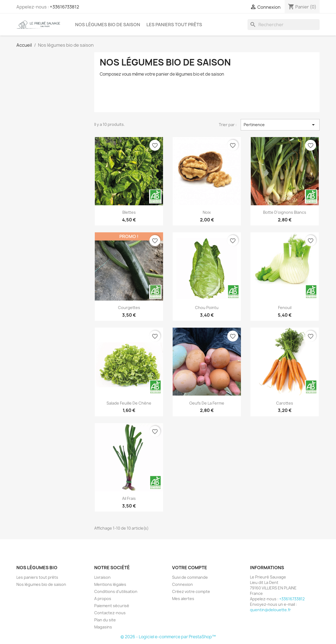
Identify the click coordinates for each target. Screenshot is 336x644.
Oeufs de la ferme (207, 403)
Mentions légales (110, 584)
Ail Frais (129, 498)
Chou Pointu (207, 308)
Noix (207, 212)
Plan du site (105, 620)
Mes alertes (183, 599)
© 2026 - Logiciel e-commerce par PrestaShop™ (168, 637)
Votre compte (190, 568)
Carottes (285, 403)
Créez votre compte (191, 591)
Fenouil (285, 308)
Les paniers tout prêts (174, 25)
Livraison (102, 577)
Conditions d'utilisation (116, 591)
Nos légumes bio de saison (108, 25)
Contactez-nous (110, 613)
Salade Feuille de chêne (129, 403)
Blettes (129, 212)
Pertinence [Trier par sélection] (280, 125)
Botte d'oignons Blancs (285, 212)
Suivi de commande (190, 577)
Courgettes (129, 308)
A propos (103, 599)
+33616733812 (64, 7)
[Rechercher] (284, 25)
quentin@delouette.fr (270, 610)
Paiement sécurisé (112, 606)
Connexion (182, 584)
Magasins (103, 627)
